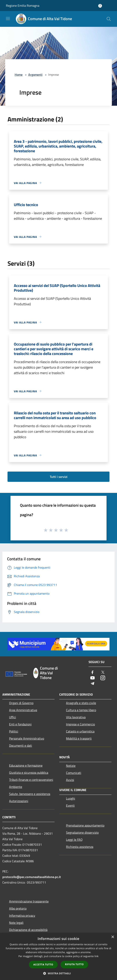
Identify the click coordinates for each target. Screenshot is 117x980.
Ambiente (16, 787)
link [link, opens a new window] (97, 956)
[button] (58, 973)
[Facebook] (92, 673)
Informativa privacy (22, 916)
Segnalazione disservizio (82, 832)
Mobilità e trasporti (79, 738)
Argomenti (35, 75)
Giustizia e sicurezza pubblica (29, 773)
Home (19, 75)
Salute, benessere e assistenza (30, 794)
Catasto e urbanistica (80, 731)
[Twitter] (103, 673)
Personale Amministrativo (27, 738)
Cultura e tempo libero (81, 710)
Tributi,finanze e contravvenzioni (31, 780)
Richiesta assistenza (80, 847)
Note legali (16, 923)
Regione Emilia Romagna (23, 6)
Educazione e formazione (26, 765)
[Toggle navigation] (8, 19)
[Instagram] (103, 678)
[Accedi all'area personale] (100, 6)
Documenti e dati (21, 746)
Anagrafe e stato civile (81, 703)
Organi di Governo (21, 703)
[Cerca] (109, 19)
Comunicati (74, 773)
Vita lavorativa (76, 717)
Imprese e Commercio (80, 724)
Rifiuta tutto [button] (74, 964)
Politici (14, 731)
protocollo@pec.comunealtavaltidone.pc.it (32, 877)
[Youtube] (92, 678)
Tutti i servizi (59, 477)
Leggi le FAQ (74, 840)
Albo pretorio (18, 908)
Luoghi (71, 798)
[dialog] (58, 956)
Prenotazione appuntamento (85, 825)
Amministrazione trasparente (29, 901)
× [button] (113, 937)
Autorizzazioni (19, 801)
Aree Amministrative (23, 710)
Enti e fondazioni (20, 724)
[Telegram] (92, 684)
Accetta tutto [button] (43, 965)
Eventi (70, 805)
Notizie (71, 766)
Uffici (13, 717)
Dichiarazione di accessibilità (28, 930)
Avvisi (70, 780)
